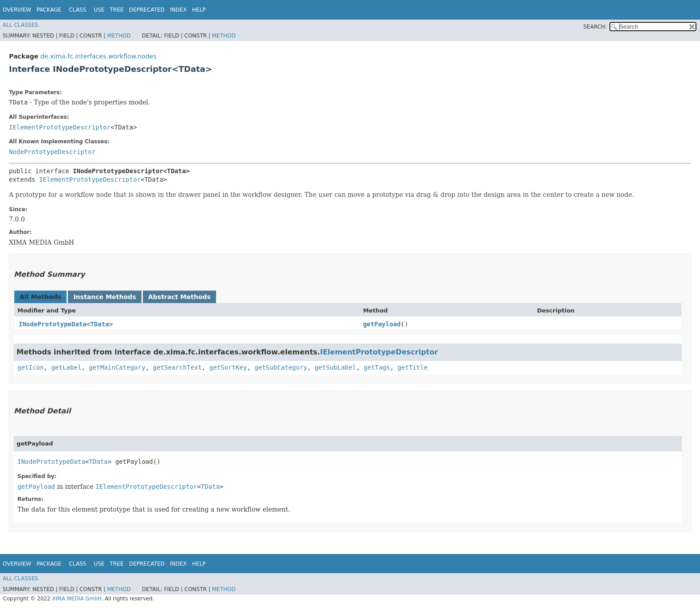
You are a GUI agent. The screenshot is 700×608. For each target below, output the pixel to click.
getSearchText (177, 367)
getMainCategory (117, 367)
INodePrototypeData (53, 324)
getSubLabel (335, 367)
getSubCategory (281, 367)
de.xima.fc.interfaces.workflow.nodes (98, 56)
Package (49, 10)
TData (100, 324)
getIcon (31, 367)
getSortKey (228, 367)
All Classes (20, 25)
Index (179, 10)
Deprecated (147, 10)
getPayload (382, 324)
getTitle (412, 367)
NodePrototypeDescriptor (52, 152)
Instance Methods (104, 297)
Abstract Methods (179, 297)
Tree (117, 10)
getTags (377, 367)
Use (99, 10)
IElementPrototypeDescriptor (60, 127)
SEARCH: (595, 27)
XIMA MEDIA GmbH (77, 599)
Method (119, 36)
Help (199, 10)
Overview (17, 10)
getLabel (66, 367)
